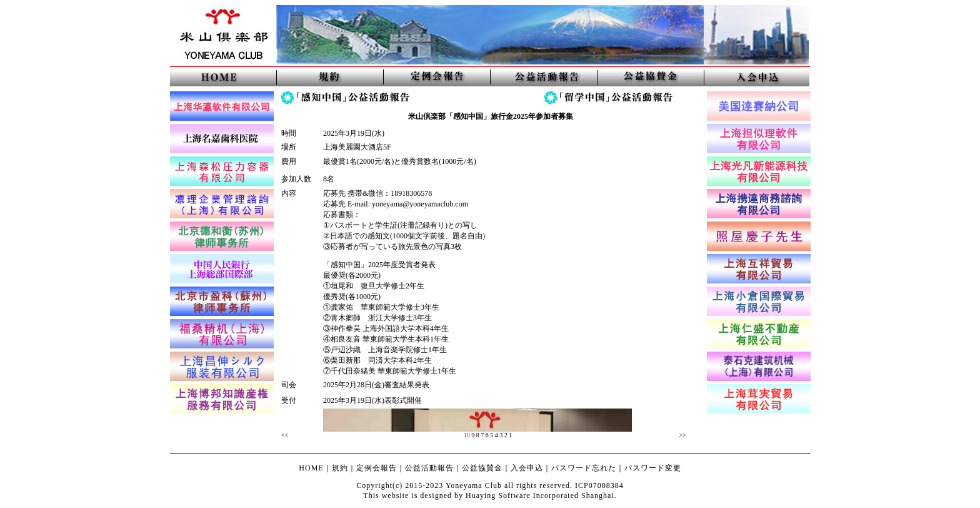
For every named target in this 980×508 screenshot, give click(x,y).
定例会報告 (377, 468)
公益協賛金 (482, 468)
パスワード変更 (653, 468)
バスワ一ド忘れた (584, 468)
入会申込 (527, 468)
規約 (340, 468)
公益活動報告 (429, 468)
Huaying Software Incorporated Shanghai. (541, 495)
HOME (311, 468)
